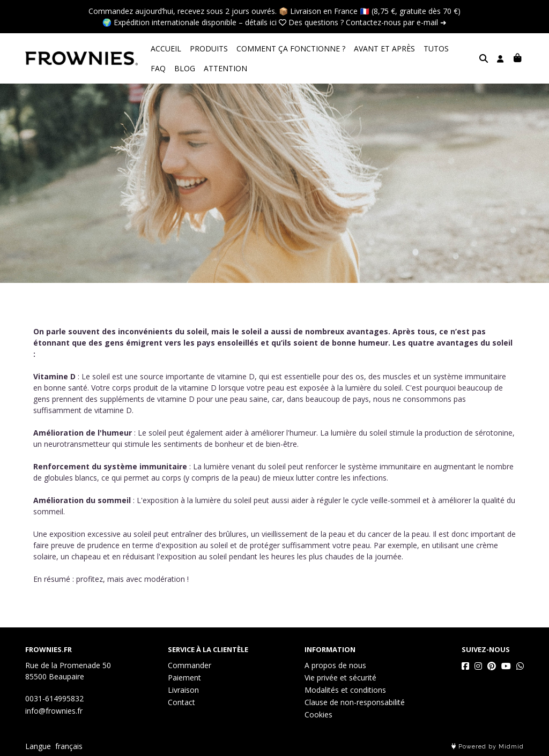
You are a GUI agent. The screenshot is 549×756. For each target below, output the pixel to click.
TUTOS (436, 48)
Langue (38, 746)
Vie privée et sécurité (340, 678)
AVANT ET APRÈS (384, 48)
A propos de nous (335, 665)
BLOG (161, 68)
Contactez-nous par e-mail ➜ (396, 22)
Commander (190, 665)
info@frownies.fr (54, 711)
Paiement (184, 678)
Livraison (183, 690)
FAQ (465, 48)
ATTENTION (202, 68)
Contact (181, 702)
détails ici (261, 22)
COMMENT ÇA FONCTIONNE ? (291, 48)
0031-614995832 (54, 698)
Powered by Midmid (488, 747)
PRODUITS (209, 48)
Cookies (318, 714)
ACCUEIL (166, 48)
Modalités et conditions (345, 690)
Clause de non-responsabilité (355, 702)
